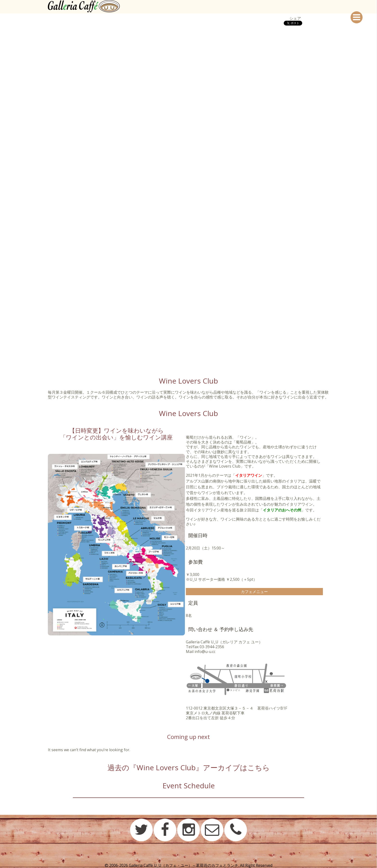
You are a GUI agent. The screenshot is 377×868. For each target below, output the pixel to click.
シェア (295, 18)
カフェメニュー (254, 592)
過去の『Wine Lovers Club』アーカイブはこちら (189, 767)
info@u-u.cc (205, 652)
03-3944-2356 (212, 647)
